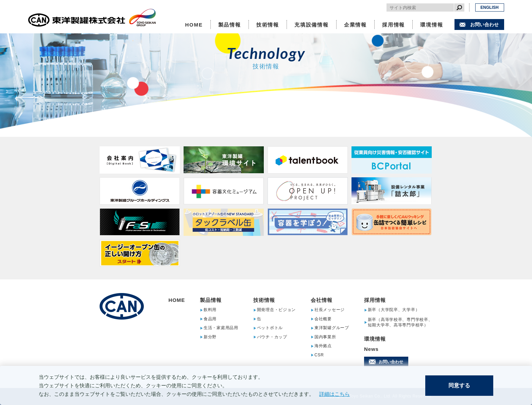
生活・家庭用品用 (221, 328)
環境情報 (432, 25)
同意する (459, 385)
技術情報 (268, 25)
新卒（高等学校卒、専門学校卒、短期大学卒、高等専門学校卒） (400, 322)
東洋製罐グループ (332, 328)
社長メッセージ (330, 310)
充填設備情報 (312, 25)
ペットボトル (270, 328)
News (371, 349)
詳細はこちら (334, 394)
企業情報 (355, 25)
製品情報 (230, 25)
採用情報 (393, 25)
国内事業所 (325, 337)
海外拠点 (323, 346)
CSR (319, 355)
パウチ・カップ (272, 337)
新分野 (210, 337)
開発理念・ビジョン (276, 310)
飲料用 (210, 310)
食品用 (210, 319)
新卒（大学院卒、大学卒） (394, 310)
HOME (194, 25)
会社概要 (323, 319)
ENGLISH (489, 7)
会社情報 (322, 300)
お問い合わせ (484, 25)
